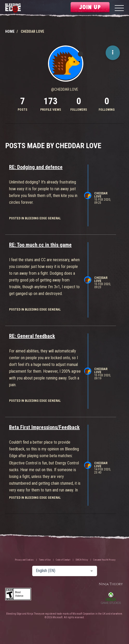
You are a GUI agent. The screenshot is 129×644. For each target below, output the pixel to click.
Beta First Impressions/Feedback (44, 427)
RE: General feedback (32, 336)
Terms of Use (45, 560)
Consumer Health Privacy (104, 560)
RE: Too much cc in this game (40, 245)
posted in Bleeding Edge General (35, 218)
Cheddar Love (101, 195)
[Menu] (119, 9)
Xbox (111, 598)
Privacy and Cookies (24, 560)
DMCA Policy (82, 560)
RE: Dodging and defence (36, 167)
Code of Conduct (63, 560)
